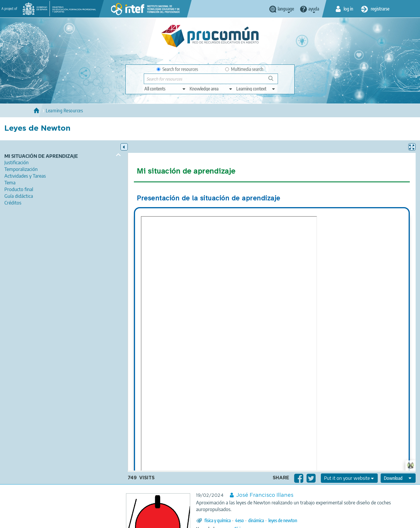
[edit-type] (165, 89)
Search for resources (177, 69)
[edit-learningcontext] (256, 89)
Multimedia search (244, 69)
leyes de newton (283, 520)
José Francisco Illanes (265, 495)
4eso (239, 520)
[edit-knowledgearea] (211, 89)
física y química (218, 520)
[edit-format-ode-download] (398, 478)
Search (274, 81)
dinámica (256, 520)
